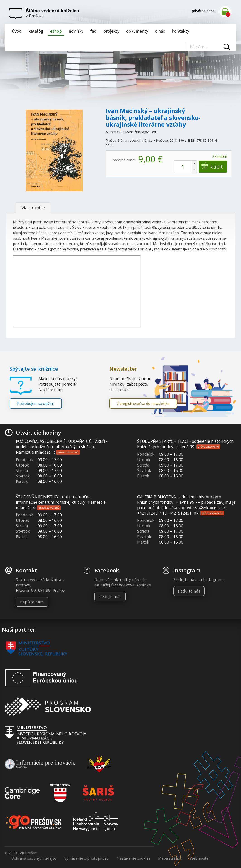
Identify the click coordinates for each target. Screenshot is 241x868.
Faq (93, 31)
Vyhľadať (227, 47)
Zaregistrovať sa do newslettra (143, 404)
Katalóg (36, 31)
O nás (160, 31)
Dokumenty (137, 31)
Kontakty (180, 31)
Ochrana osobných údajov (34, 858)
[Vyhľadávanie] (208, 47)
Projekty (111, 31)
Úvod (17, 31)
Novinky (76, 31)
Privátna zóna (203, 11)
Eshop (56, 31)
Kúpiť (216, 167)
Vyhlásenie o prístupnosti (87, 858)
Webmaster (200, 858)
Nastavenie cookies (134, 858)
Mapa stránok (170, 858)
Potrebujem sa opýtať (36, 404)
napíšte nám (32, 602)
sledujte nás (110, 596)
